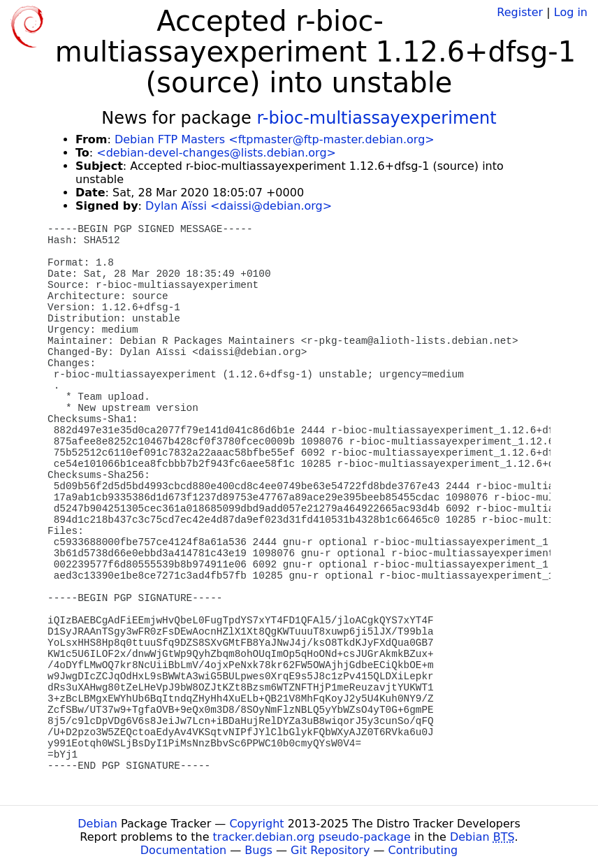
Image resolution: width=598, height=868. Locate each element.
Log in (571, 12)
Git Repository (330, 850)
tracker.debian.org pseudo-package (312, 837)
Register (520, 12)
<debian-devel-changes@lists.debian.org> (216, 153)
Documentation (183, 850)
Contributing (423, 850)
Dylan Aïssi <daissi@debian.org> (239, 206)
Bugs (258, 850)
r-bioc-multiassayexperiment (376, 118)
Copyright (256, 824)
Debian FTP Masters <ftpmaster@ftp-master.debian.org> (275, 139)
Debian (97, 824)
